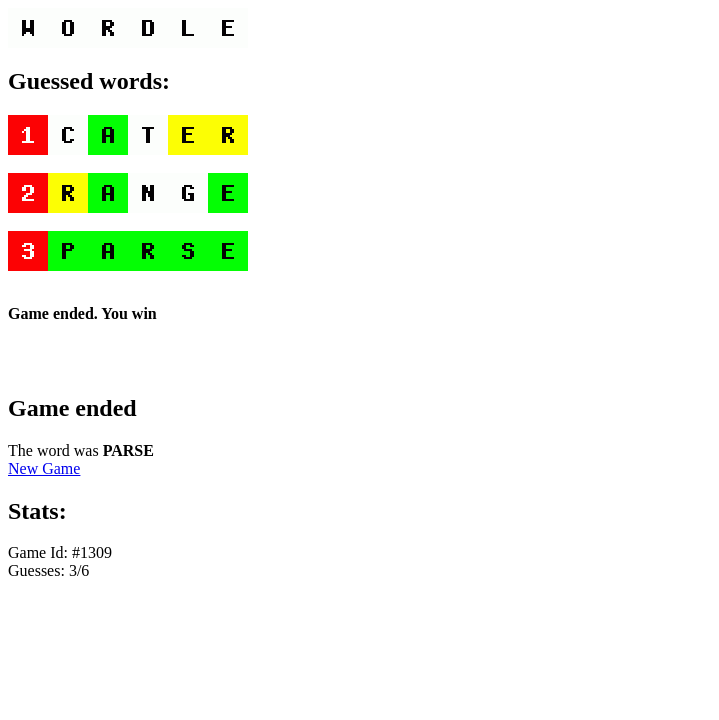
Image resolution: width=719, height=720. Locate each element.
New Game (44, 468)
